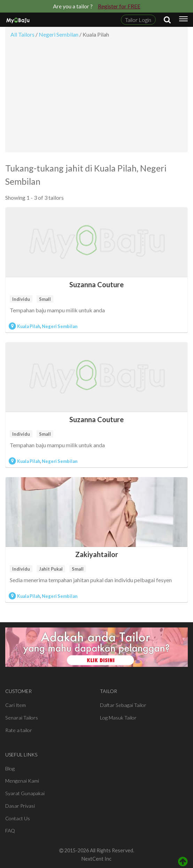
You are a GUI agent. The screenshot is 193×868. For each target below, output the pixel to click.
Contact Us (18, 818)
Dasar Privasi (20, 806)
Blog (10, 768)
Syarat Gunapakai (25, 793)
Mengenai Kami (22, 781)
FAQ (10, 831)
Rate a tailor (19, 730)
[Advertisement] (96, 97)
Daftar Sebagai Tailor (123, 705)
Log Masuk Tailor (118, 718)
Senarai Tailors (22, 718)
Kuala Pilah (29, 326)
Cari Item (16, 705)
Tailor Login (138, 20)
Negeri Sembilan (60, 326)
